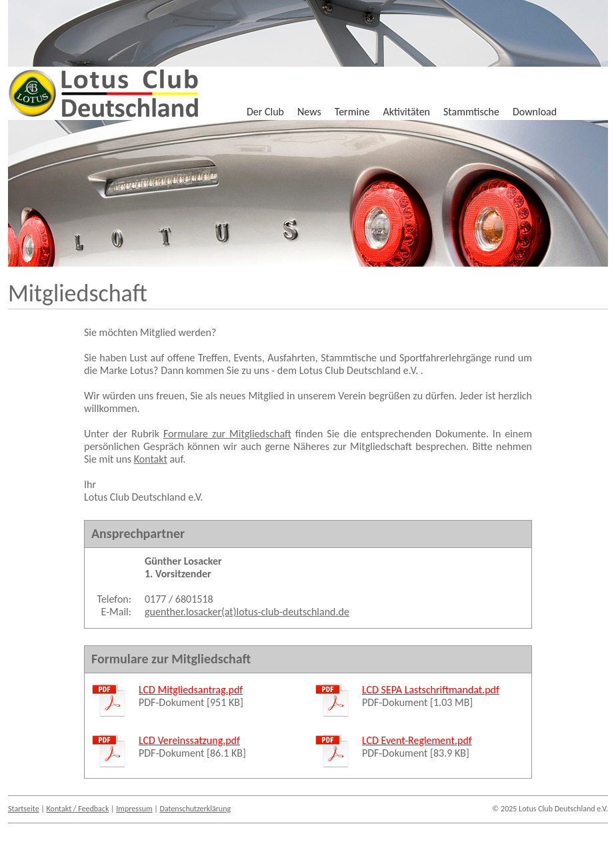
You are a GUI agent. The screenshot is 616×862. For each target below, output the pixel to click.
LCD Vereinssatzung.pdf (189, 740)
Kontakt (151, 459)
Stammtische (471, 112)
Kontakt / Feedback (78, 809)
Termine (352, 112)
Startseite (24, 809)
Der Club (265, 112)
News (309, 112)
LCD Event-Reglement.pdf (417, 740)
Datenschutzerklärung (195, 809)
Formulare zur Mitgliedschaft (227, 434)
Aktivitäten (407, 112)
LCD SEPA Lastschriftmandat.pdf (431, 690)
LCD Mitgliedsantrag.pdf (191, 690)
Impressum (134, 809)
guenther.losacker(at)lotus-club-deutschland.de (247, 612)
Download (535, 112)
